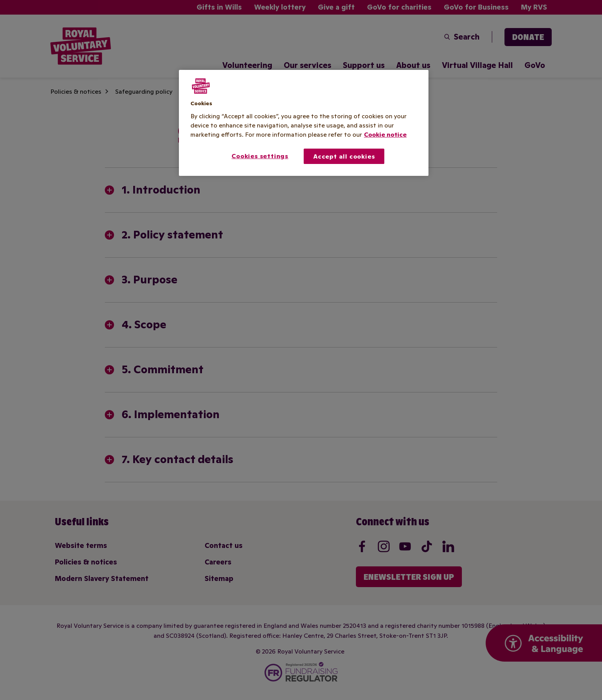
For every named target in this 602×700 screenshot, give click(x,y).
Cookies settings (260, 156)
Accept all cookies (344, 156)
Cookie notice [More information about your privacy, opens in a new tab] (385, 134)
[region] (304, 123)
